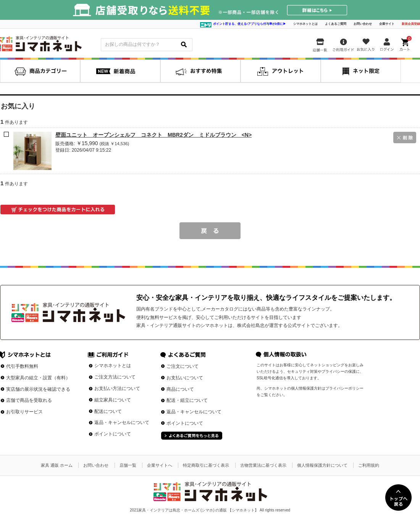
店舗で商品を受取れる (29, 400)
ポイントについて (113, 434)
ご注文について (183, 366)
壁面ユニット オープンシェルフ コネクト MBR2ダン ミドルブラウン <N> (153, 135)
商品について (180, 389)
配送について (108, 411)
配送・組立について (187, 400)
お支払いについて (185, 378)
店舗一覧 (128, 465)
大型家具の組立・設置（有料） (38, 378)
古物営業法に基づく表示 (263, 465)
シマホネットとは (305, 24)
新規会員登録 (411, 24)
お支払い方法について (117, 388)
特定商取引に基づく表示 (206, 465)
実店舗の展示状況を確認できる (38, 389)
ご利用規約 (369, 465)
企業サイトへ (160, 465)
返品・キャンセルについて (122, 422)
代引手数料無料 (22, 366)
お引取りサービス (24, 412)
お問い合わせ (363, 24)
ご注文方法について (115, 377)
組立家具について (113, 400)
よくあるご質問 (336, 24)
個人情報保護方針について (322, 465)
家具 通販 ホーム (57, 465)
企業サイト (387, 24)
